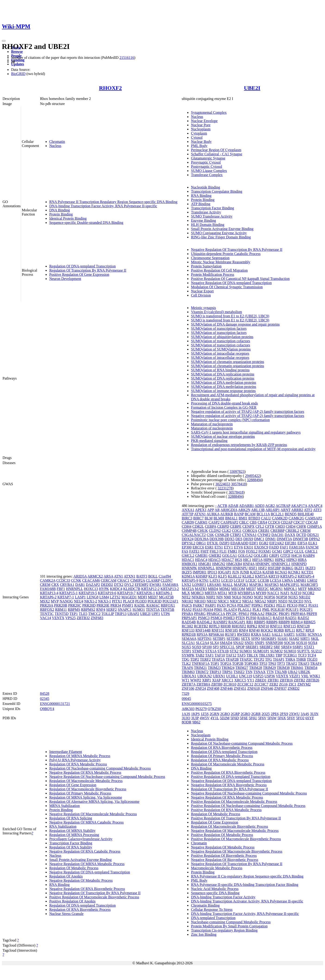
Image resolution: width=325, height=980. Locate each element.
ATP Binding (201, 204)
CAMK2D (280, 518)
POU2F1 (306, 610)
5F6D (235, 718)
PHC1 (303, 605)
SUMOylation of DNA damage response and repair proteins (235, 324)
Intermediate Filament (66, 752)
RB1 (250, 622)
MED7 (153, 597)
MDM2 (225, 589)
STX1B (223, 651)
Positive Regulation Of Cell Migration (219, 270)
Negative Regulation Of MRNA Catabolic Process (86, 822)
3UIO (186, 718)
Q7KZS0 (214, 709)
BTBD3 (254, 518)
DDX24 (188, 539)
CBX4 (262, 522)
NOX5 (293, 597)
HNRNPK (189, 568)
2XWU (294, 714)
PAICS (187, 605)
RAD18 (279, 618)
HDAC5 (214, 560)
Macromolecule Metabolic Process (217, 868)
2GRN (215, 714)
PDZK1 (270, 605)
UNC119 (245, 676)
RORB (279, 630)
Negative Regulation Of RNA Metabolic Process (85, 772)
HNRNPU (240, 568)
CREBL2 (292, 531)
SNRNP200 (274, 643)
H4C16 (297, 556)
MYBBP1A (246, 593)
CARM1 (201, 522)
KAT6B (268, 572)
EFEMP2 (142, 585)
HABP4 (309, 556)
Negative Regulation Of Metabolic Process (81, 880)
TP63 (272, 664)
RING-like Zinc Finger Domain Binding (221, 237)
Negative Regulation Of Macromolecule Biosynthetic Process (237, 851)
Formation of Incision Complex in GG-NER (224, 407)
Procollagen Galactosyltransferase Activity (81, 839)
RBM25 (310, 622)
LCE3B (263, 580)
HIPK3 (291, 560)
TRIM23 (214, 668)
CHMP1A (314, 526)
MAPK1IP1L (290, 585)
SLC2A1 (188, 643)
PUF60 (251, 618)
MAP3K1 (256, 585)
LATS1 (215, 580)
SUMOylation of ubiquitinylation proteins (222, 337)
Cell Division (201, 295)
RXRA (256, 634)
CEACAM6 (91, 580)
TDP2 (195, 659)
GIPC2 (288, 551)
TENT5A (153, 610)
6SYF (310, 718)
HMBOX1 (190, 564)
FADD (274, 547)
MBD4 (213, 589)
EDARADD (239, 543)
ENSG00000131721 (55, 704)
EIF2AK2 (277, 543)
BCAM (250, 514)
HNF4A (249, 564)
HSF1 (253, 568)
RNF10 (264, 626)
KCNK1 (294, 572)
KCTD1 (307, 572)
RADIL (140, 605)
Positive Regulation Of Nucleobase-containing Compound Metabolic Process (248, 806)
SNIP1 (260, 643)
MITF (302, 589)
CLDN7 (167, 580)
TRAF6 (187, 668)
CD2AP (287, 522)
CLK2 (226, 531)
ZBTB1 (273, 680)
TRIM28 (256, 668)
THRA (290, 659)
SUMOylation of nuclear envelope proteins (223, 436)
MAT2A (188, 589)
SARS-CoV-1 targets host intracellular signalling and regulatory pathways (246, 432)
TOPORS (251, 664)
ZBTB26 (313, 680)
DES (239, 539)
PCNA (232, 605)
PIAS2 (187, 610)
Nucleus (55, 146)
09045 (186, 699)
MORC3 (197, 593)
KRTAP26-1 (146, 593)
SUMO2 (276, 651)
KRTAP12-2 (150, 589)
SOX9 (196, 647)
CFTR (270, 526)
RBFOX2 (47, 610)
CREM (45, 585)
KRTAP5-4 (306, 576)
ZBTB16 (286, 680)
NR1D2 (305, 597)
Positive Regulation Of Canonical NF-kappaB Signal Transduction (240, 279)
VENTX (58, 618)
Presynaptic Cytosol (206, 162)
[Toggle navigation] (4, 41)
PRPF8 (312, 614)
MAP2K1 (241, 585)
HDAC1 (188, 560)
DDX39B (216, 539)
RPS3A (202, 634)
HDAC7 (228, 560)
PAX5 (221, 605)
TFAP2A (218, 659)
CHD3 (280, 526)
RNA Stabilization (63, 826)
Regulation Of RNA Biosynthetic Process (80, 910)
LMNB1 (300, 580)
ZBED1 (261, 680)
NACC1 (273, 593)
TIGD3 (312, 659)
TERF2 (205, 659)
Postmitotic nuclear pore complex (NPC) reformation (230, 420)
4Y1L (215, 718)
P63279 (201, 709)
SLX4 (214, 643)
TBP (279, 655)
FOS (242, 551)
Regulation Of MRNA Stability (72, 831)
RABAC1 (265, 618)
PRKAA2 (257, 614)
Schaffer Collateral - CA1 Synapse (217, 154)
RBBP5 (260, 622)
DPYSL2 (189, 543)
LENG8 (93, 597)
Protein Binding (61, 214)
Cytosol (197, 137)
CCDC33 (63, 580)
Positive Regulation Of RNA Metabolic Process (226, 810)
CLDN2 (215, 531)
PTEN (240, 618)
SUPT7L (304, 651)
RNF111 (276, 626)
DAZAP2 (93, 585)
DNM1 (271, 539)
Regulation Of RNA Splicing (71, 818)
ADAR (233, 506)
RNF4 (101, 610)
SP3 (216, 647)
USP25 (258, 676)
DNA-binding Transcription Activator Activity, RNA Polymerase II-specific (247, 901)
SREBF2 (266, 647)
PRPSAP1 (189, 618)
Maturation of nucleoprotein (212, 424)
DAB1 (80, 585)
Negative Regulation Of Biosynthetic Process (225, 860)
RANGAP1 (237, 622)
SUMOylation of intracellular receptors (220, 353)
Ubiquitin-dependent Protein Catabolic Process (226, 254)
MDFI (142, 597)
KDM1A (188, 576)
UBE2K (304, 672)
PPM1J (244, 614)
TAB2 (200, 655)
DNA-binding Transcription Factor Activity (223, 897)
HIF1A (257, 560)
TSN (249, 672)
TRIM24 (228, 668)
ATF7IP (187, 514)
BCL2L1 (277, 514)
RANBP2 (220, 622)
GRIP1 (274, 556)
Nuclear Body (201, 142)
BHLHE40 (305, 514)
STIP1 (186, 651)
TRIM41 (297, 668)
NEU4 (78, 601)
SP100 (207, 647)
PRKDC (271, 614)
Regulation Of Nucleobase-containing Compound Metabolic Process (100, 768)
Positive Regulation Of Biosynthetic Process (224, 856)
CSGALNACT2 (194, 535)
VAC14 (46, 618)
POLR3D (155, 601)
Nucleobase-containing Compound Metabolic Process (231, 922)
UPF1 (156, 614)
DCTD (301, 535)
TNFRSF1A (201, 664)
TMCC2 (94, 614)
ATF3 (317, 510)
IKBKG (288, 568)
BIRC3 (187, 518)
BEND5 (291, 514)
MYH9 (261, 593)
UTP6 (166, 614)
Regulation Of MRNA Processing (74, 835)
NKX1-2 (91, 601)
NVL (308, 601)
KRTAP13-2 (170, 589)
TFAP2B (232, 659)
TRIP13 (121, 614)
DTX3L (213, 543)
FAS (185, 551)
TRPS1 (227, 672)
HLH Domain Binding (208, 225)
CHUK (203, 531)
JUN (235, 572)
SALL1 (277, 634)
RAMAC (153, 605)
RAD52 (303, 618)
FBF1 (61, 589)
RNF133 (188, 630)
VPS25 (70, 618)
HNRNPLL (75, 589)
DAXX (290, 535)
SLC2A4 (202, 643)
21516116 (127, 58)
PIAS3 (198, 610)
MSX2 (45, 601)
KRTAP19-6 (107, 593)
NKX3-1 (104, 601)
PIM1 (218, 610)
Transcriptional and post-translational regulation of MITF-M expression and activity (253, 449)
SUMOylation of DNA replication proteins (223, 374)
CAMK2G (296, 518)
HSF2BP (274, 568)
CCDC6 (274, 522)
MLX (186, 593)
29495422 (252, 476)
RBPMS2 (88, 610)
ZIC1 (293, 684)
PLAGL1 (245, 610)
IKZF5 (187, 572)
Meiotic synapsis (203, 308)
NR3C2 (235, 601)
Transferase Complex (207, 175)
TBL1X (252, 655)
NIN (219, 597)
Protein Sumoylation (206, 266)
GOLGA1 (230, 556)
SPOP (240, 647)
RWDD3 (244, 634)
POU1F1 (292, 610)
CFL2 (260, 526)
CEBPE (236, 526)
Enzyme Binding (203, 220)
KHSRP (201, 576)
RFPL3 (214, 626)
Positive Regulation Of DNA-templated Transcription (231, 777)
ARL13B (258, 510)
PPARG (200, 614)
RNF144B (203, 630)
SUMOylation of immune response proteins (223, 391)
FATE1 (194, 551)
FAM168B (48, 589)
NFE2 (186, 597)
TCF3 (302, 655)
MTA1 (222, 593)
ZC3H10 (230, 684)
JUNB (244, 572)
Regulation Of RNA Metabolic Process (78, 764)
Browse (17, 52)
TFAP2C (246, 659)
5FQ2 (300, 718)
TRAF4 (316, 664)
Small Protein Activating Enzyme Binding (222, 229)
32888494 (254, 480)
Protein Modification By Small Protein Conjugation (229, 926)
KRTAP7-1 (66, 597)
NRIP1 (272, 601)
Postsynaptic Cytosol (207, 166)
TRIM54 (311, 668)
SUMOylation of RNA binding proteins (220, 370)
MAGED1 (129, 597)
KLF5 (223, 576)
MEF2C (263, 589)
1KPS (195, 714)
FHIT (205, 551)
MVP (55, 601)
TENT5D (61, 614)
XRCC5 (240, 680)
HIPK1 (269, 560)
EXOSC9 (261, 547)
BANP (239, 514)
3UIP (195, 718)
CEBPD (223, 526)
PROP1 (284, 614)
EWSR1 (155, 585)
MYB (232, 593)
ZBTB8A (203, 684)
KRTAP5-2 (288, 576)
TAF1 (210, 655)
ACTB (222, 506)
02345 (45, 699)
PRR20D (89, 605)
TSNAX (259, 672)
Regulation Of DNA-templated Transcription (83, 266)
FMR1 (233, 551)
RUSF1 (230, 634)
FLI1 (223, 551)
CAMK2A (48, 580)
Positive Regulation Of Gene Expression (79, 274)
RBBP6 (272, 622)
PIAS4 (208, 610)
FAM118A (297, 547)
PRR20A (47, 605)
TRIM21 (200, 668)
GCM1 (277, 551)
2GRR (256, 714)
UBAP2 (133, 614)
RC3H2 (187, 626)
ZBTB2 (299, 680)
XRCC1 (227, 680)
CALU (266, 518)
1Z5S (205, 714)
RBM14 (297, 622)
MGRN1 (276, 589)
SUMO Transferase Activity (212, 216)
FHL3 (214, 551)
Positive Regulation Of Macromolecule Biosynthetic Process (94, 897)
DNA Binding (60, 210)
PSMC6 (216, 618)
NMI (227, 597)
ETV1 (228, 547)
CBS (253, 522)
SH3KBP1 (269, 639)
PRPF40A (298, 614)
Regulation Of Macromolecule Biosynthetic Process (88, 789)
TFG (269, 659)
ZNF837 (280, 688)
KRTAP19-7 (126, 593)
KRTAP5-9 (190, 580)
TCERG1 (290, 655)
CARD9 (188, 522)
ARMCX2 (95, 576)
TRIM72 (202, 672)
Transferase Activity (206, 212)
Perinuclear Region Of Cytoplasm (216, 150)
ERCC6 (198, 547)
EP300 (187, 547)
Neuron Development (65, 279)
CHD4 (291, 526)
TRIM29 (270, 668)
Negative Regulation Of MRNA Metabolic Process (87, 864)
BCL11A (263, 514)
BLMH (219, 518)
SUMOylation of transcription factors (219, 328)
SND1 (249, 643)
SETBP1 (219, 639)
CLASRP (153, 580)
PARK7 (198, 605)
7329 (185, 694)
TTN (270, 672)
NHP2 (211, 597)
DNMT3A (284, 539)
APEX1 (201, 510)
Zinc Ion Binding (204, 934)
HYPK (104, 589)
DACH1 (277, 535)
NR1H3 (200, 601)
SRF (277, 647)
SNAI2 (238, 643)
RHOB (226, 626)
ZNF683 (97, 618)
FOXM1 (265, 551)
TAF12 (231, 655)
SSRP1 (298, 647)
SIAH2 (294, 639)
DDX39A (201, 539)
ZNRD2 (294, 688)
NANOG (66, 601)
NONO (248, 597)
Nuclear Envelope (204, 121)
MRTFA (211, 593)
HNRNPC (263, 564)
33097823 (237, 472)
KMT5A (261, 576)
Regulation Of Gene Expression (73, 785)
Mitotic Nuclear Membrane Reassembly (221, 262)
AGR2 (270, 506)
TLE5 (83, 614)
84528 (45, 694)
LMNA (288, 580)
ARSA (108, 576)
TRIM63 (188, 672)
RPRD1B (189, 634)
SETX (245, 639)
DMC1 (259, 539)
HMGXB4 (234, 564)
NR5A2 (260, 601)
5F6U (253, 718)
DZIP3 (224, 543)
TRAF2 (291, 664)
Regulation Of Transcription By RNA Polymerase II (88, 270)
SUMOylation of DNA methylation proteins (224, 382)
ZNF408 (213, 688)
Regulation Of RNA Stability (71, 847)
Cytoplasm (199, 133)
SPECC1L (227, 647)
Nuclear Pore (201, 125)
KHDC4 (116, 589)
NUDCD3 (296, 601)
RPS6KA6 (216, 634)
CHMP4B (189, 531)
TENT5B (167, 610)
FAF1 (284, 547)
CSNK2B (222, 535)
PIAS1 (313, 605)
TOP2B (238, 664)
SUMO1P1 (261, 651)
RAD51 (291, 618)
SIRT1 (305, 639)
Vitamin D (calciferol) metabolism (216, 312)
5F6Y (291, 718)
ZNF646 (267, 688)
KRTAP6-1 (164, 593)
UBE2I (252, 88)
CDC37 (299, 522)
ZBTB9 (217, 684)
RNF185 (231, 630)
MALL (228, 585)
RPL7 (300, 630)
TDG (185, 659)
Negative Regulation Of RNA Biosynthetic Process (87, 889)
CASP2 (214, 522)
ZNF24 (201, 688)
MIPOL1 (290, 589)
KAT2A (256, 572)
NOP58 (282, 597)
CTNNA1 (249, 535)
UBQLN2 (204, 676)
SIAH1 (283, 639)
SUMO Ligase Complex (209, 171)
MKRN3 (314, 589)
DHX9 (248, 539)
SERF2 (111, 610)
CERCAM (109, 580)
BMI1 (243, 518)
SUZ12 (316, 651)
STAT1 (309, 647)
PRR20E (103, 605)
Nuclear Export (202, 291)
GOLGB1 (261, 556)
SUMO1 (139, 610)
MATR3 (201, 589)
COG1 (237, 531)
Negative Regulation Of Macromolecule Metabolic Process (93, 814)
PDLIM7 (244, 605)
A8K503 (188, 709)
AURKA (213, 514)
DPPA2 (314, 539)
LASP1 (80, 597)
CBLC (244, 522)
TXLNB (281, 672)
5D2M (225, 718)
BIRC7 (198, 518)
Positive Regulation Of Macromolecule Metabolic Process (234, 802)
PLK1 (257, 610)
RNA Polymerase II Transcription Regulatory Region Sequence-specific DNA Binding (113, 202)
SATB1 (301, 634)
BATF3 (142, 576)
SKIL (315, 639)
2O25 (266, 714)
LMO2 (312, 580)
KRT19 (274, 576)
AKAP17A (299, 506)
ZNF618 (253, 688)
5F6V (262, 718)
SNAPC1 (125, 610)
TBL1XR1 (267, 655)
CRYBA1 (67, 585)
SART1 (289, 634)
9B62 (196, 722)
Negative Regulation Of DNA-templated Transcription (231, 283)
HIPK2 (280, 560)
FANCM (312, 547)
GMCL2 (188, 556)
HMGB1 (205, 564)
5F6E (244, 718)
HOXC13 (91, 589)
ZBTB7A (189, 684)
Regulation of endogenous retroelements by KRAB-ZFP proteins (239, 445)
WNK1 (315, 676)
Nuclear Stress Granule (66, 914)
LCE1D (227, 580)
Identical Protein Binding (68, 218)
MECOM (238, 589)
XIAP (216, 680)
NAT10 (296, 593)
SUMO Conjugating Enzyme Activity (219, 233)
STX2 (234, 651)
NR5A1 (248, 601)
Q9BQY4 (47, 709)
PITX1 (117, 601)
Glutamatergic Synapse (208, 158)
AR (217, 510)
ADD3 (259, 506)
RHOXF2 (110, 88)
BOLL (153, 576)
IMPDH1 (200, 572)
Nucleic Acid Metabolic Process (215, 889)
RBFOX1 (168, 605)
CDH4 (187, 526)
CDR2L (198, 526)
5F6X (282, 718)
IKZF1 (299, 568)
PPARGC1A (216, 614)
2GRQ (245, 714)
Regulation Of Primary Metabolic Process (80, 793)
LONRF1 (199, 585)
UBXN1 (219, 676)
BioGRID (18, 74)
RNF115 (290, 626)
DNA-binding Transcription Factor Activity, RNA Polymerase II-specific (103, 206)
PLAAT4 (230, 610)
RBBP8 (284, 622)
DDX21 (313, 535)
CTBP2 (236, 535)
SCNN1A (314, 634)
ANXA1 (188, 510)
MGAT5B (166, 597)
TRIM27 (242, 668)
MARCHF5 (309, 585)
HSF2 (262, 568)
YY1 (250, 680)
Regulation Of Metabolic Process (74, 868)
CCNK (76, 580)
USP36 (270, 676)
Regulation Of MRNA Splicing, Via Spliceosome (86, 797)
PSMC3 (204, 618)
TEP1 (74, 614)
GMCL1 (311, 551)
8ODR (187, 722)
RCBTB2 (201, 626)
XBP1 (207, 680)
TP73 (281, 664)
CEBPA (210, 526)
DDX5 (230, 539)
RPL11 (290, 630)
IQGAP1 (225, 572)
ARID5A (80, 576)
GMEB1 (202, 556)
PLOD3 (141, 601)
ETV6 (238, 547)
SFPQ (255, 639)
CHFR (301, 526)
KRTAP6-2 (48, 597)
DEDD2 (107, 585)
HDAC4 (201, 560)
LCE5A (276, 580)
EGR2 (264, 543)
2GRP (235, 714)
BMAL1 (231, 518)
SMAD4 (226, 643)
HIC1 (247, 560)
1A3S (186, 714)
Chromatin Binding (205, 905)
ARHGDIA (229, 510)
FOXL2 (252, 551)
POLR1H (278, 610)
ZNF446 (227, 688)
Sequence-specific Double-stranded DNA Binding (86, 223)
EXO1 (249, 547)
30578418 (239, 484)
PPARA (187, 614)
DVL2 (129, 585)
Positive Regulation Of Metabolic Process (222, 835)
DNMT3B (300, 539)
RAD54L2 (205, 622)
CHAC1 (123, 580)
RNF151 (218, 630)
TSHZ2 (239, 672)
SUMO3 (290, 651)
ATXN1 (130, 576)
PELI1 (281, 605)
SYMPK (188, 655)
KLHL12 (235, 576)
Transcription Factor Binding (212, 208)
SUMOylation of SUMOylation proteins (221, 349)
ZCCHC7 (261, 684)
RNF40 (254, 630)
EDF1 (254, 543)
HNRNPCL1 (281, 564)
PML (266, 610)
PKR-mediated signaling (209, 441)
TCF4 (312, 655)
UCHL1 (232, 676)
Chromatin (57, 142)
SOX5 (186, 647)
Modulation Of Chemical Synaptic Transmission (227, 287)
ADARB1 (246, 506)
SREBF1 (252, 647)
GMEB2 (215, 556)
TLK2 (186, 664)
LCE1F (239, 580)
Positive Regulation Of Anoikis (72, 901)
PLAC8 (129, 601)
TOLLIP (108, 614)
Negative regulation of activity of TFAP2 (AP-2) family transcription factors (248, 412)
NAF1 (285, 593)
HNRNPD (299, 564)
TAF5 (241, 655)
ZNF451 (240, 688)
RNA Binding (201, 196)
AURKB (227, 514)
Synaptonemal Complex (209, 112)
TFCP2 (259, 659)
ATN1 (118, 576)
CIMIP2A (138, 580)
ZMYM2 (304, 684)
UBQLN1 (189, 676)
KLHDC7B (132, 589)
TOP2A (226, 664)
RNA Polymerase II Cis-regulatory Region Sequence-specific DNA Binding (247, 876)
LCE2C (251, 580)
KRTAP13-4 (49, 593)
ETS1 (219, 547)
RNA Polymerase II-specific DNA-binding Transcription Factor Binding (245, 885)
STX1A (211, 651)
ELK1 (313, 543)
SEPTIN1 (204, 639)
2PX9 (284, 714)
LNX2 (186, 585)
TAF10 (220, 655)
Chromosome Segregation (210, 258)
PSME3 (229, 618)
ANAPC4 (315, 506)
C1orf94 (165, 576)
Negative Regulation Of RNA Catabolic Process (85, 851)
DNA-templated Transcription (213, 918)
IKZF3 (310, 568)
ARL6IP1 (273, 510)
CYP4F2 (264, 535)
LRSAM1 (214, 585)
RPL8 (310, 630)
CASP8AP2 (229, 522)
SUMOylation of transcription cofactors (221, 341)
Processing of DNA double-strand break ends (224, 403)
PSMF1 (128, 605)
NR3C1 (223, 601)
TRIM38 (283, 668)
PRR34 (116, 605)
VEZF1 (295, 676)
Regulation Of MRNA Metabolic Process (80, 756)
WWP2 (196, 680)
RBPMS (74, 610)
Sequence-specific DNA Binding (215, 893)
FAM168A (170, 585)
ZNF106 (188, 688)
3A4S (305, 714)
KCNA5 (281, 572)
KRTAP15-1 (68, 593)
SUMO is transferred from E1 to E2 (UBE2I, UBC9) (230, 316)
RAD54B (189, 622)
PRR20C (75, 605)
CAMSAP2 (314, 518)
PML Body (199, 146)
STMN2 (198, 651)
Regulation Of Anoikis (66, 876)
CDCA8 (312, 522)
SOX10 (301, 643)
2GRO (225, 714)
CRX (55, 585)
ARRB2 (297, 510)
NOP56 (270, 597)
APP (211, 510)
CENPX (248, 526)
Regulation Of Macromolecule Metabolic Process (86, 781)
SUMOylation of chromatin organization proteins (227, 362)
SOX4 (313, 643)
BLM (209, 518)
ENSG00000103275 (197, 704)
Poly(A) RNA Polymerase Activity (75, 760)
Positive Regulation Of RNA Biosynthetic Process (228, 772)
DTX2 (119, 585)
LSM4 (104, 597)
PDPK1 (257, 605)
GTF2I (285, 556)
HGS (239, 560)
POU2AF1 (170, 601)
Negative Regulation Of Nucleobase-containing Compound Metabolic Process (107, 777)
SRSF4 (286, 647)
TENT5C (47, 614)
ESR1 (209, 547)
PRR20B (61, 605)
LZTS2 (115, 597)
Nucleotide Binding (205, 187)
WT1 (185, 680)
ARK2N (244, 510)
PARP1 (210, 605)
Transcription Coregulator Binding (217, 191)
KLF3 (213, 576)
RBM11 (61, 610)
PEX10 (292, 605)
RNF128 (303, 626)
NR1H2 (187, 601)
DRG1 (201, 543)
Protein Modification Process (213, 274)
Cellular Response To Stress (212, 910)
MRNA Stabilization (64, 806)
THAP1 (279, 659)
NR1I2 (212, 601)
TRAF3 (304, 664)
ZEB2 (274, 684)
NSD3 (283, 601)
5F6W (272, 718)
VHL (305, 676)
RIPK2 (252, 626)
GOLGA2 (245, 556)
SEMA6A (189, 639)
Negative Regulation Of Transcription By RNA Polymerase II (237, 250)
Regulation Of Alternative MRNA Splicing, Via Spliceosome (94, 802)
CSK (210, 535)
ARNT (285, 510)
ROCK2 (267, 630)
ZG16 (283, 684)
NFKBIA (198, 597)
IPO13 (212, 572)
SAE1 (266, 634)
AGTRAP (283, 506)
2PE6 (275, 714)
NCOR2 (308, 593)
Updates (18, 64)
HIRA (302, 560)
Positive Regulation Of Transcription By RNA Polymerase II (236, 818)
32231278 (225, 488)
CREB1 (264, 531)
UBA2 (293, 672)
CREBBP (277, 531)
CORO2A (250, 531)
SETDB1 (233, 639)
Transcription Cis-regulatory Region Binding (224, 930)
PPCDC (232, 614)
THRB (301, 659)
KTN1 (204, 580)
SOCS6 (289, 643)
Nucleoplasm (201, 129)
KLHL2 (248, 576)
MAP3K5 (272, 585)
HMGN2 (219, 564)
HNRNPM (224, 568)
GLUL (299, 551)
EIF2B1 (291, 543)
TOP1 (215, 664)
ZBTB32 (83, 618)
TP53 (263, 664)
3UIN (314, 714)
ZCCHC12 (245, 684)
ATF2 (308, 510)
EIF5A (302, 543)
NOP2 (258, 597)
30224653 (223, 484)
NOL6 (237, 597)
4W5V (205, 718)
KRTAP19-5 (88, 593)
